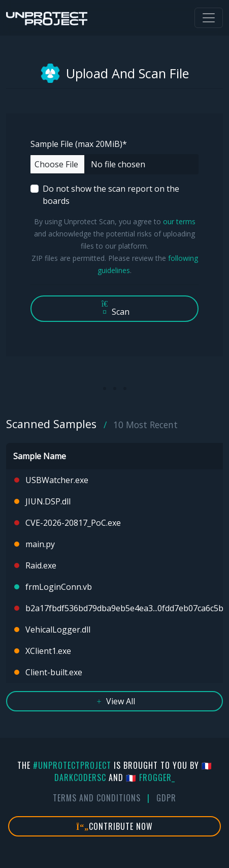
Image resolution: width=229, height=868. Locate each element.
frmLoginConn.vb (59, 587)
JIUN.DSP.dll (48, 501)
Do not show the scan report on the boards (111, 195)
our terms (179, 221)
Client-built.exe (54, 672)
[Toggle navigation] (209, 18)
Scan (115, 308)
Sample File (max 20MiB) (79, 144)
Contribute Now (115, 826)
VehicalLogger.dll (58, 630)
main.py (40, 544)
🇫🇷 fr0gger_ (151, 777)
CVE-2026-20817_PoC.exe (73, 523)
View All (115, 701)
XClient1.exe (48, 651)
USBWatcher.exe (57, 480)
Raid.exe (41, 565)
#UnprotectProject (72, 765)
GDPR (166, 798)
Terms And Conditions (97, 798)
